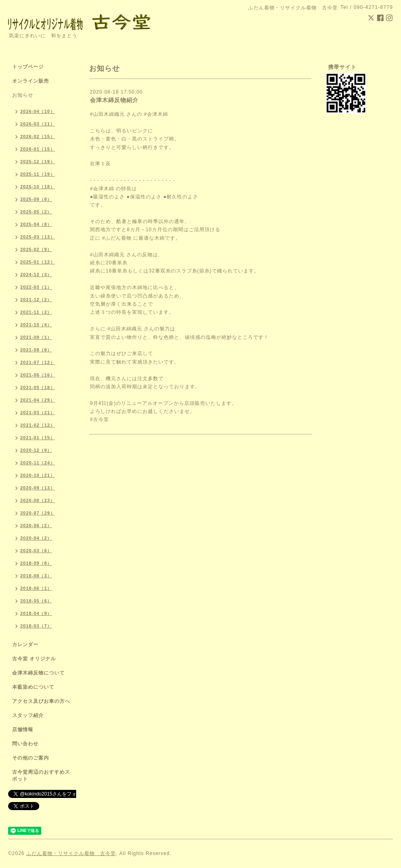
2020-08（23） (38, 500)
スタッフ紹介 (28, 715)
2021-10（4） (36, 325)
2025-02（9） (36, 249)
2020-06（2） (36, 525)
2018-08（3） (36, 576)
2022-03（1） (36, 287)
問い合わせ (25, 744)
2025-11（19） (38, 174)
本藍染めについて (33, 687)
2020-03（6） (36, 551)
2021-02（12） (38, 425)
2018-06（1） (36, 588)
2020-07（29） (38, 513)
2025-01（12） (38, 262)
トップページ (28, 67)
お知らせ (23, 95)
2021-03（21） (38, 413)
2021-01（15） (38, 438)
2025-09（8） (36, 199)
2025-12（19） (38, 162)
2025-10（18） (38, 187)
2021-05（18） (38, 387)
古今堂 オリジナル (34, 659)
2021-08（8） (36, 350)
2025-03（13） (38, 237)
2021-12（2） (36, 300)
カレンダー (25, 645)
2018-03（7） (36, 626)
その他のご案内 (31, 758)
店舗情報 (23, 730)
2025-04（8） (36, 224)
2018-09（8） (36, 563)
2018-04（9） (36, 613)
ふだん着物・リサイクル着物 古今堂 (71, 853)
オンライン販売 (31, 81)
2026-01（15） (38, 149)
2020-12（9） (36, 450)
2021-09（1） (36, 337)
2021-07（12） (38, 362)
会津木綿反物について (38, 673)
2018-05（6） (36, 601)
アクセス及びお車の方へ (41, 701)
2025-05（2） (36, 212)
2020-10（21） (38, 475)
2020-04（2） (36, 538)
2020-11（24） (38, 463)
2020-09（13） (38, 488)
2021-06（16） (38, 375)
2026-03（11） (38, 124)
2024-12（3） (36, 274)
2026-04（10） (38, 111)
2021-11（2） (36, 312)
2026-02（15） (38, 136)
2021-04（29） (38, 400)
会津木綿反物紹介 (114, 100)
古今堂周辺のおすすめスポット (41, 775)
